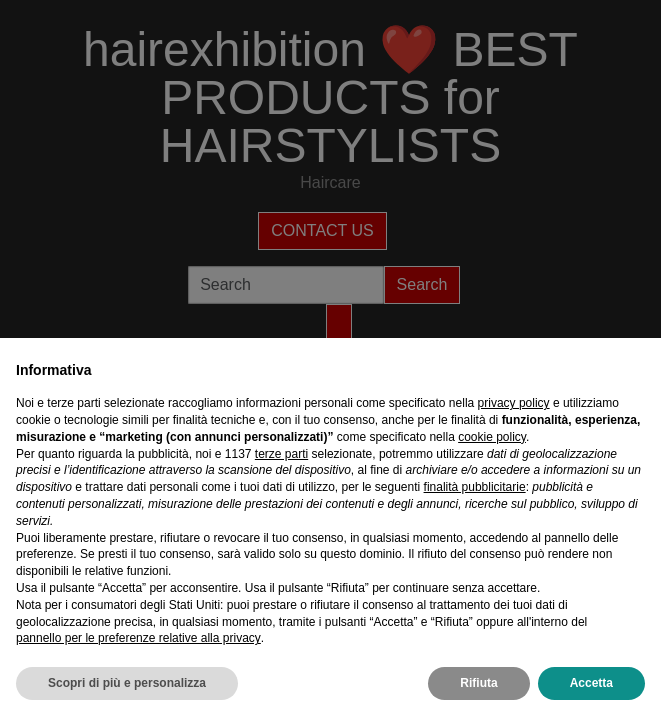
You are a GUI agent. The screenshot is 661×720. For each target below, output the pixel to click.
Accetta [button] (591, 683)
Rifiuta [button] (478, 683)
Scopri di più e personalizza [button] (127, 683)
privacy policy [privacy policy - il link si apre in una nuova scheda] (514, 403)
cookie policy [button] (492, 437)
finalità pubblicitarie (475, 487)
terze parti (281, 454)
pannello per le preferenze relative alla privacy (138, 638)
